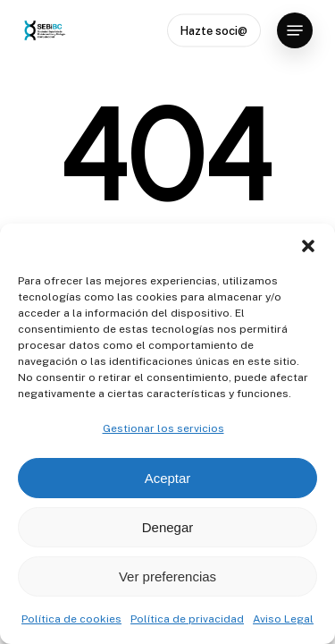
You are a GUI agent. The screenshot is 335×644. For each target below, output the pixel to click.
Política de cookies (71, 619)
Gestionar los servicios (163, 428)
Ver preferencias (167, 576)
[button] (308, 246)
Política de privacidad (187, 619)
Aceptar (168, 478)
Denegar (168, 527)
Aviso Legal (283, 619)
